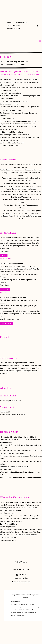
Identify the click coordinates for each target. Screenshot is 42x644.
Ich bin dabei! (7, 323)
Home (9, 23)
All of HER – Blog (13, 29)
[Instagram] (21, 575)
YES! (4, 255)
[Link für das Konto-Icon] (38, 26)
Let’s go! (5, 289)
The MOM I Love (21, 23)
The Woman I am (13, 26)
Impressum (16, 582)
